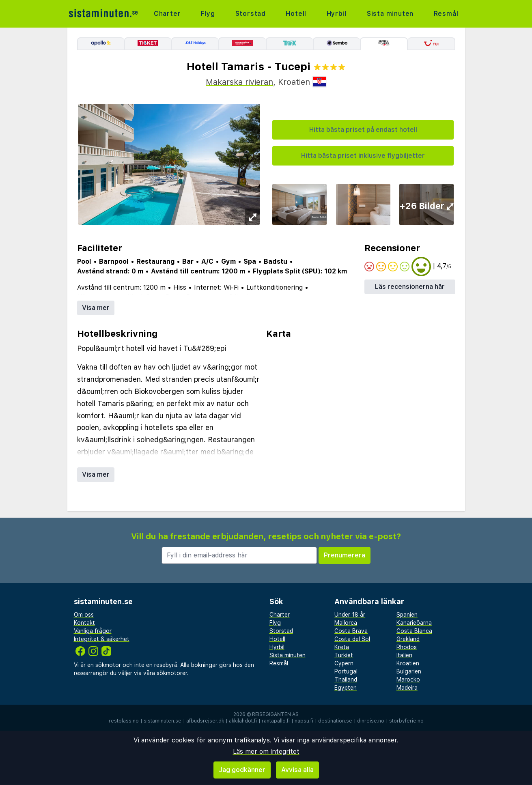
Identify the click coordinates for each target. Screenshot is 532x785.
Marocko (408, 680)
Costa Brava (351, 631)
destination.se (335, 721)
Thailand (346, 680)
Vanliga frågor (93, 631)
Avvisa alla (297, 770)
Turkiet (344, 655)
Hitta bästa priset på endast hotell (363, 130)
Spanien (407, 615)
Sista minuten (390, 14)
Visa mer (96, 308)
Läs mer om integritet (266, 752)
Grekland (408, 639)
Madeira (407, 688)
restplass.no (124, 721)
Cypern (344, 663)
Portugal (346, 671)
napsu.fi (304, 721)
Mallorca (346, 623)
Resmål (446, 14)
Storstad (251, 14)
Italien (404, 655)
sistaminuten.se (163, 721)
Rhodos (407, 647)
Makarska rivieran (239, 82)
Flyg (208, 14)
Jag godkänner (242, 770)
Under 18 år (350, 615)
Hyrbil (337, 14)
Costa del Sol (352, 639)
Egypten (346, 688)
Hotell (296, 14)
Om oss (84, 615)
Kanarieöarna (414, 623)
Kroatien (408, 663)
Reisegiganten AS (275, 714)
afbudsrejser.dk (205, 721)
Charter (167, 14)
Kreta (342, 647)
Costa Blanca (414, 631)
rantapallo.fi (276, 721)
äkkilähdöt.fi (243, 721)
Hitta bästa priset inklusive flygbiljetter (363, 156)
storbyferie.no (406, 721)
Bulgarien (409, 671)
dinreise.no (371, 721)
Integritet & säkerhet (102, 639)
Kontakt (84, 623)
